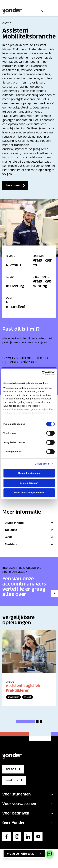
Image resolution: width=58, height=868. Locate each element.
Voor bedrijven (16, 813)
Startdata (29, 544)
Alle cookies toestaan (29, 473)
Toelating (29, 530)
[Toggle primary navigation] (52, 11)
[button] (26, 721)
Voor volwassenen (19, 804)
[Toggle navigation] (52, 794)
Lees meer (13, 185)
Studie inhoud (29, 523)
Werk (29, 537)
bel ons (11, 769)
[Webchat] (49, 854)
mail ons (12, 780)
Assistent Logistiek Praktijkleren (23, 688)
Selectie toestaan (29, 483)
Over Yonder (14, 823)
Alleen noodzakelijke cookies (29, 493)
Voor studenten (17, 794)
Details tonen (42, 464)
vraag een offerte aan (22, 854)
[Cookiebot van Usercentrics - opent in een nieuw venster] (42, 373)
